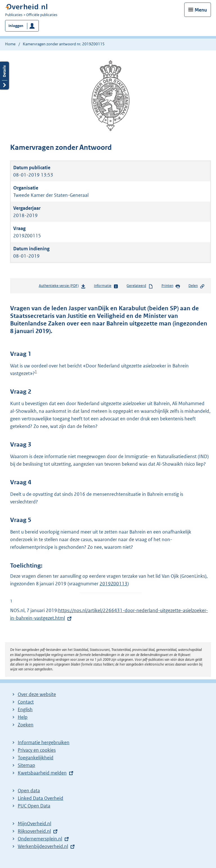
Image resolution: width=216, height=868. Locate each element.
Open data (29, 791)
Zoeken (26, 725)
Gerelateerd (140, 286)
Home (10, 44)
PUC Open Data (34, 806)
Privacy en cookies (37, 750)
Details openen (4, 76)
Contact (26, 702)
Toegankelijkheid (36, 758)
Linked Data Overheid (40, 798)
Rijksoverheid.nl (34, 831)
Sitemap (26, 765)
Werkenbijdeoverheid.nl (43, 846)
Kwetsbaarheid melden (42, 773)
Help (23, 717)
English (25, 709)
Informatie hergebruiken (44, 742)
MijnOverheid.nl (34, 824)
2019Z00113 (113, 584)
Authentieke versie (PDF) (62, 287)
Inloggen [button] (16, 26)
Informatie (106, 286)
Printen (171, 286)
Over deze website (37, 694)
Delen (197, 286)
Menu (201, 10)
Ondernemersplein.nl (40, 839)
